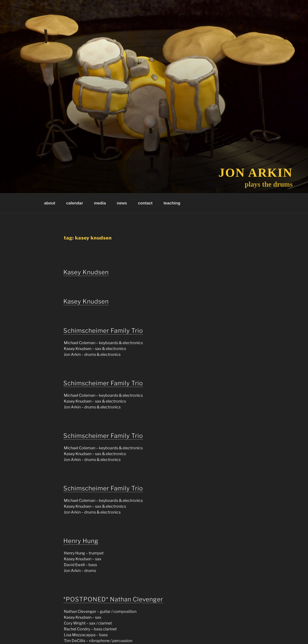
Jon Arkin (256, 173)
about (50, 203)
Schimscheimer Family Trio (103, 331)
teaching (172, 203)
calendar (75, 203)
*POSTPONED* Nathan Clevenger (113, 599)
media (100, 203)
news (122, 203)
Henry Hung (81, 541)
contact (145, 203)
